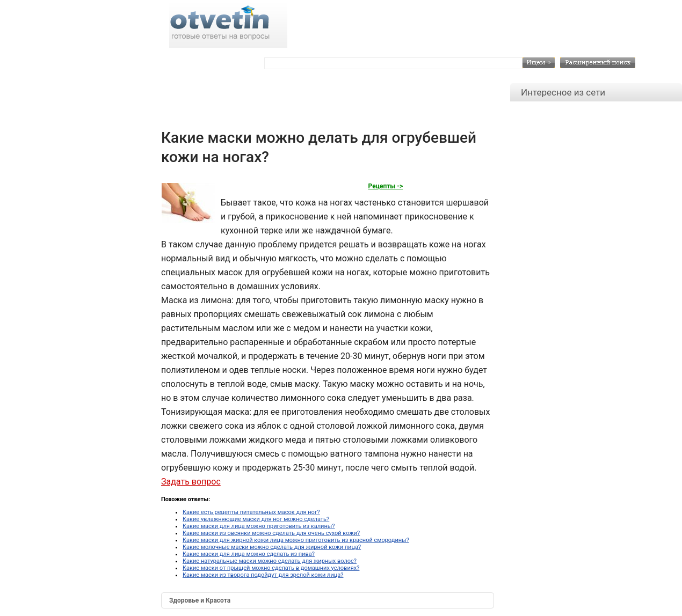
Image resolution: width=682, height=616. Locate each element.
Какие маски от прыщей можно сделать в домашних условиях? (271, 568)
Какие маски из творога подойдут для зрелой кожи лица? (263, 575)
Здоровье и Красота (200, 600)
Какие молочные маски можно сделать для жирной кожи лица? (272, 547)
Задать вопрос (191, 482)
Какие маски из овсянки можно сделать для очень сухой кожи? (271, 533)
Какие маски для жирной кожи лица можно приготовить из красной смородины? (296, 540)
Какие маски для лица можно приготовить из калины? (259, 526)
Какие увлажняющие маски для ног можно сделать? (256, 519)
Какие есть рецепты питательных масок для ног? (251, 512)
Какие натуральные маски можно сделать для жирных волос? (270, 561)
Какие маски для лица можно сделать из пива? (249, 554)
